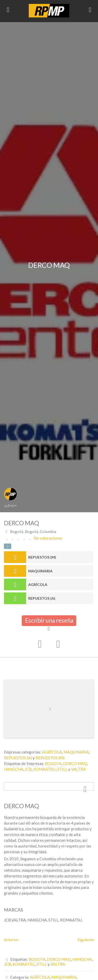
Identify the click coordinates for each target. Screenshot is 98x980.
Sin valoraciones (48, 538)
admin (11, 506)
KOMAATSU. (44, 769)
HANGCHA (14, 769)
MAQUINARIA (40, 571)
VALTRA (78, 769)
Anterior (11, 940)
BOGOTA (53, 763)
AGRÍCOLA (38, 584)
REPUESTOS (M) (42, 557)
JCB (28, 769)
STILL (62, 769)
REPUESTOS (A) (42, 598)
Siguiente (86, 940)
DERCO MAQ (75, 763)
